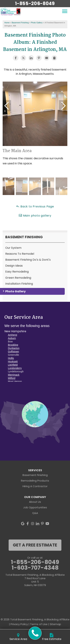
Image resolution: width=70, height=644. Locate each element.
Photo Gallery (15, 291)
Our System (13, 248)
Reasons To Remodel (20, 254)
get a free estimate (35, 545)
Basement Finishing (24, 237)
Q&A (35, 513)
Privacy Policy (19, 624)
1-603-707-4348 (35, 568)
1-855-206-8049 (35, 4)
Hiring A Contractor (35, 486)
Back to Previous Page (35, 206)
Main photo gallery (35, 216)
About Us (35, 502)
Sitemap (55, 624)
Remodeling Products (35, 481)
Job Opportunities (35, 507)
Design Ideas (14, 266)
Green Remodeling (18, 278)
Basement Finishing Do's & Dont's (28, 260)
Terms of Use (39, 624)
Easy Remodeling (17, 272)
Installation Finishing (19, 284)
